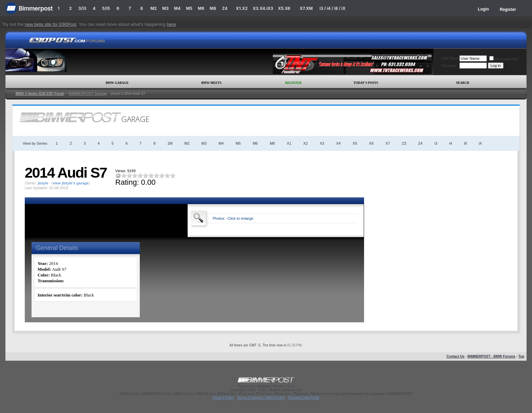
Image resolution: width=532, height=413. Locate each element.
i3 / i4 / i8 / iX (333, 8)
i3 (436, 143)
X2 (306, 143)
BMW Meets (211, 83)
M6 (201, 8)
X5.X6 (284, 8)
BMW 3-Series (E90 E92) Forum (40, 94)
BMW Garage (117, 83)
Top (521, 356)
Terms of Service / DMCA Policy (261, 398)
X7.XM (306, 8)
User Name (450, 58)
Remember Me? (504, 59)
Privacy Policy (223, 398)
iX (480, 143)
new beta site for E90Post (51, 24)
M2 (154, 8)
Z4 (225, 8)
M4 (177, 8)
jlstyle (43, 183)
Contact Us (455, 356)
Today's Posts (366, 83)
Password (449, 66)
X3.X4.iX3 (263, 8)
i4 (451, 143)
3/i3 (82, 8)
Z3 (404, 143)
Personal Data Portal (303, 398)
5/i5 (106, 8)
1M (170, 143)
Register (508, 10)
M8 (213, 8)
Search (463, 83)
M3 (165, 8)
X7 (388, 143)
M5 (189, 8)
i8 (465, 143)
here (172, 24)
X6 (371, 143)
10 (173, 175)
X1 (289, 143)
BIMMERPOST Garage (88, 93)
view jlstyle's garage (71, 183)
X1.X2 (242, 8)
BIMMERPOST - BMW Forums (491, 356)
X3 (322, 143)
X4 (338, 143)
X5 (355, 143)
